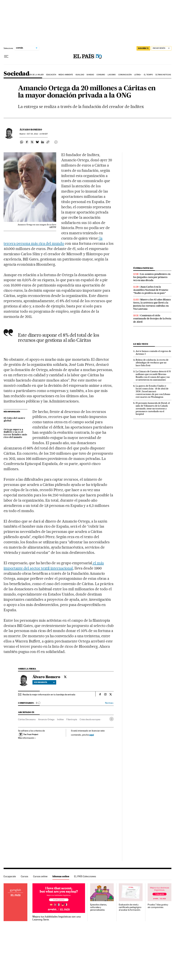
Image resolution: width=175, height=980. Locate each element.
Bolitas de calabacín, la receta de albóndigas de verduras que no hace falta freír (152, 363)
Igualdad (80, 75)
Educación (51, 75)
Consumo (101, 75)
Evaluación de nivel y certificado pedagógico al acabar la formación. (130, 907)
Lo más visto (141, 344)
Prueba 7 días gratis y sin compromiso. (158, 906)
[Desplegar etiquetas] (112, 719)
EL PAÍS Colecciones (85, 876)
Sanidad (90, 75)
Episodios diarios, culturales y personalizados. (99, 907)
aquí (92, 735)
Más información (27, 738)
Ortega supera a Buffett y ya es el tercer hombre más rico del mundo (15, 434)
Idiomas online (61, 876)
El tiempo (148, 75)
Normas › (109, 703)
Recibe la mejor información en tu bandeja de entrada (49, 695)
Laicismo (112, 75)
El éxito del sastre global (14, 419)
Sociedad (16, 74)
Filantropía (72, 719)
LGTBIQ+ (138, 75)
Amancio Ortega (46, 719)
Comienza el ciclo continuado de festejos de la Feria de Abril (152, 319)
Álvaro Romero (31, 130)
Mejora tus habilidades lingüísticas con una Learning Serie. (57, 918)
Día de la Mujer (36, 75)
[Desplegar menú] (6, 56)
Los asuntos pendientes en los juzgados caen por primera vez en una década (152, 277)
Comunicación (125, 75)
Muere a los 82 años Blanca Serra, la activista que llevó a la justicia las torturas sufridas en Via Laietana (152, 304)
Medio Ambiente (66, 75)
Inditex (60, 719)
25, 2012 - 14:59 (37, 134)
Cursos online (40, 876)
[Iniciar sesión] (161, 48)
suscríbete (143, 48)
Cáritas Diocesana (27, 719)
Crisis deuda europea (90, 719)
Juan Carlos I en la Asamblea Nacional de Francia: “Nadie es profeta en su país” (151, 290)
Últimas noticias (163, 75)
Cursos (24, 876)
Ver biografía (44, 682)
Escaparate (10, 876)
